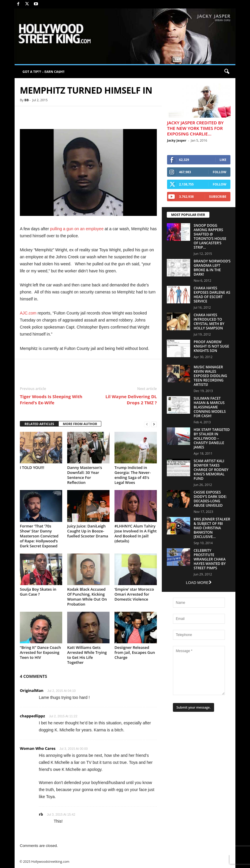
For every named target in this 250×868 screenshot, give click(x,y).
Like (223, 160)
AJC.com (28, 313)
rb (41, 814)
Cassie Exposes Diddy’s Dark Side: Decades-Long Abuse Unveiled (210, 499)
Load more (198, 583)
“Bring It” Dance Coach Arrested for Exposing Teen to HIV (40, 652)
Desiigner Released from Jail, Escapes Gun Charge (135, 652)
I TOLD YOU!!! (32, 467)
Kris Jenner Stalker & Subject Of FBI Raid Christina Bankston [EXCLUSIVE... (212, 528)
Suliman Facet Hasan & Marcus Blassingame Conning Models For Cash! (210, 407)
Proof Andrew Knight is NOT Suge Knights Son (211, 346)
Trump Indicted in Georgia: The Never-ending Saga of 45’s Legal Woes (133, 475)
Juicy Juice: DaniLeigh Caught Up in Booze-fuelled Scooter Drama (88, 531)
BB (26, 100)
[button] (227, 72)
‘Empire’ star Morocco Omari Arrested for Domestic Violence (134, 594)
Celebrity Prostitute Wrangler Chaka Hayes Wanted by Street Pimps (210, 559)
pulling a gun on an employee (77, 229)
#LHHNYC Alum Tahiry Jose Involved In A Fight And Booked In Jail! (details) (136, 533)
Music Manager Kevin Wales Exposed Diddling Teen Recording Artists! (210, 376)
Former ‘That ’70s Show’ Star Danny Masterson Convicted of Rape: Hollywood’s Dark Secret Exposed (39, 536)
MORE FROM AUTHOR (80, 424)
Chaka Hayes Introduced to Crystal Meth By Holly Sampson (209, 322)
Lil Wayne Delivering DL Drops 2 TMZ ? (131, 399)
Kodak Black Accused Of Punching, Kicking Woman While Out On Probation (87, 597)
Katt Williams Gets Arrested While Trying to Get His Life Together (87, 655)
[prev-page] (147, 424)
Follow (219, 172)
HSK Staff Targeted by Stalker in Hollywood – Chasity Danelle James (212, 438)
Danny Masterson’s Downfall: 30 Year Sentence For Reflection (85, 475)
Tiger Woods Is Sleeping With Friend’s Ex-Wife (51, 399)
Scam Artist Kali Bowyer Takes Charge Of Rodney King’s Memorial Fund (211, 470)
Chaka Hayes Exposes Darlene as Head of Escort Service (212, 295)
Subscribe (218, 196)
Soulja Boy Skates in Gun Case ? (38, 592)
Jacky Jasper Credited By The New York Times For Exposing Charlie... (195, 128)
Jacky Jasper (177, 140)
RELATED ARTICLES (39, 424)
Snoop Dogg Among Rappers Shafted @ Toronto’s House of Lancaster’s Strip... (210, 236)
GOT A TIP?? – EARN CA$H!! (43, 72)
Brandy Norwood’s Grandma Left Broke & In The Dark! (212, 268)
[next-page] (154, 424)
